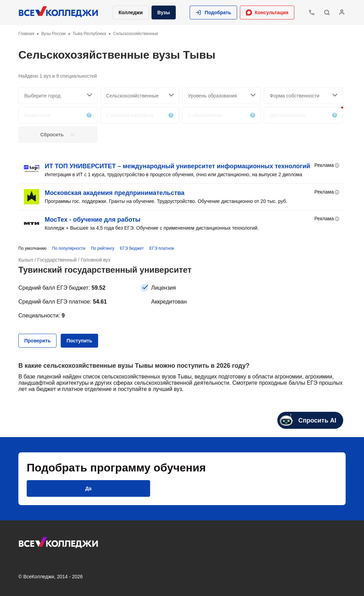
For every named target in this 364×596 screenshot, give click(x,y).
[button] (213, 12)
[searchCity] (58, 96)
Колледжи (131, 12)
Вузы (164, 12)
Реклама (327, 165)
